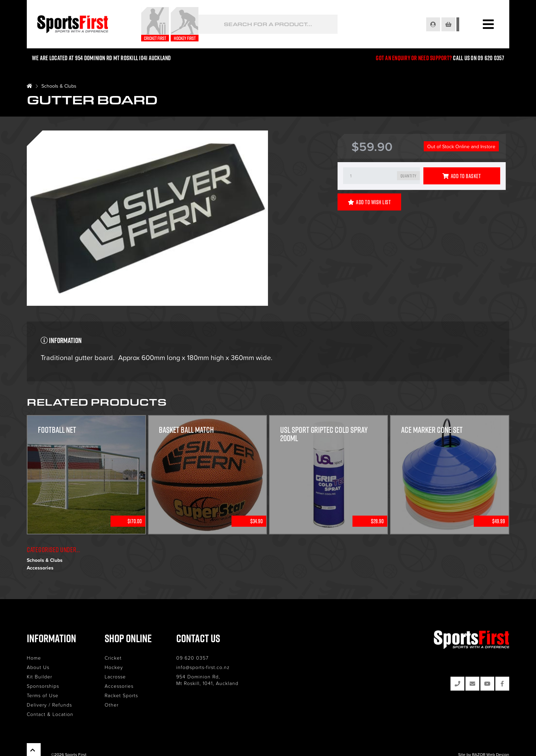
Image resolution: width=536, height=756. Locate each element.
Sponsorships (43, 686)
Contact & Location (50, 714)
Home (34, 658)
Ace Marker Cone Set (432, 430)
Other (112, 705)
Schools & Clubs (59, 86)
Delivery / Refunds (49, 705)
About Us (38, 667)
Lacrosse (115, 677)
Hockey (114, 667)
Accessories (40, 568)
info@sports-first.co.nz (203, 667)
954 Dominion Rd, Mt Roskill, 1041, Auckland (207, 680)
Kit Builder (39, 677)
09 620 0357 (192, 658)
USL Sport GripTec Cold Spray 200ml (324, 434)
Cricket (113, 658)
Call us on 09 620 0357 (478, 58)
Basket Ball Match (187, 430)
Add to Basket (462, 176)
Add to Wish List (369, 202)
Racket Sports (121, 695)
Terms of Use (43, 695)
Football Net (57, 430)
